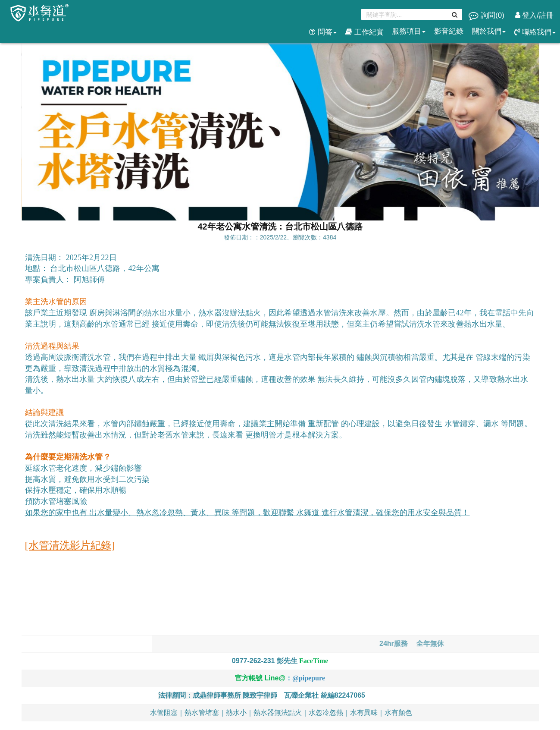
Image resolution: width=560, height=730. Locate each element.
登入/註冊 (534, 15)
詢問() (487, 15)
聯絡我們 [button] (535, 32)
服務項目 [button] (409, 31)
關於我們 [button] (489, 31)
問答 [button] (323, 32)
